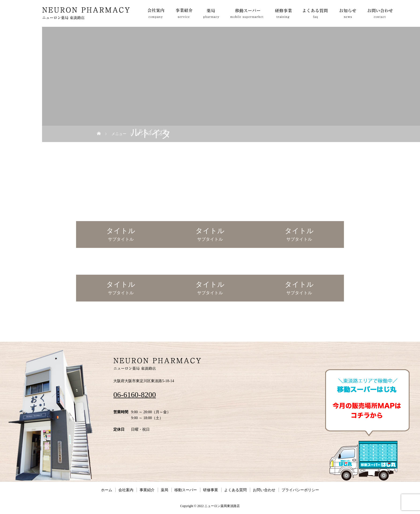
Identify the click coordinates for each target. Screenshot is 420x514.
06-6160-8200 (135, 395)
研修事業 (211, 490)
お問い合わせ (264, 490)
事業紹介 (147, 490)
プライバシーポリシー (300, 490)
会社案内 (126, 490)
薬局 (164, 490)
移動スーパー (186, 490)
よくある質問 (235, 490)
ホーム (107, 490)
